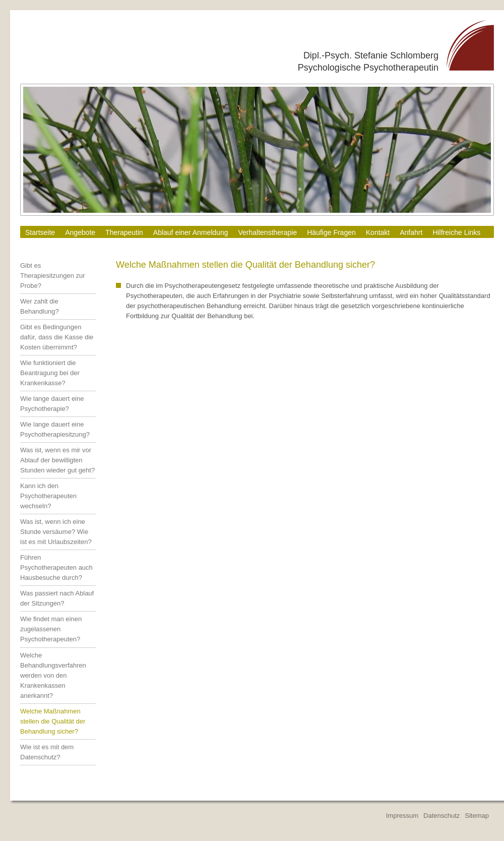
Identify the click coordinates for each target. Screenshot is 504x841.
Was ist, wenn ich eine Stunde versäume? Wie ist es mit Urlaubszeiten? (56, 532)
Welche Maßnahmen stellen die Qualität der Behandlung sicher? (53, 721)
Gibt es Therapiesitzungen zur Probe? (53, 276)
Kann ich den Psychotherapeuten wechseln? (48, 496)
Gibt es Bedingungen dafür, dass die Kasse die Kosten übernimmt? (57, 337)
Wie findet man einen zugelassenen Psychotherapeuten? (51, 629)
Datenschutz (442, 816)
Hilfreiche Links (456, 232)
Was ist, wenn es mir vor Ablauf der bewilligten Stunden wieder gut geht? (57, 460)
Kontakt (378, 232)
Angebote (80, 232)
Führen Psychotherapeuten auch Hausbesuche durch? (56, 567)
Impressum (402, 816)
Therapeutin (124, 232)
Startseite (40, 232)
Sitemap (477, 816)
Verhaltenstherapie (267, 232)
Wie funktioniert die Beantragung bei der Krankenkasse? (50, 373)
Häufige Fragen (331, 232)
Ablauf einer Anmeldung (191, 232)
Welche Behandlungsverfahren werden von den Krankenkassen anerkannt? (53, 675)
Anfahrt (411, 232)
